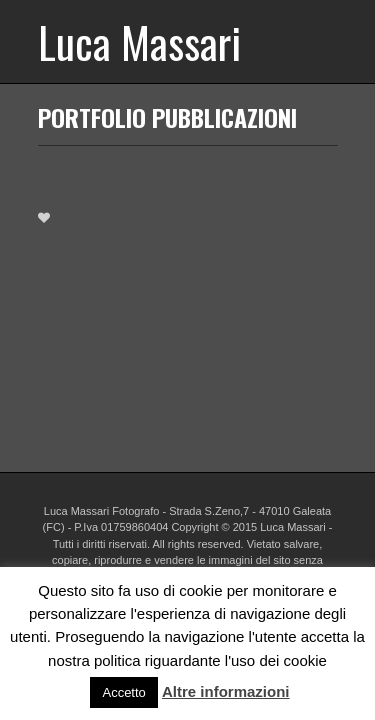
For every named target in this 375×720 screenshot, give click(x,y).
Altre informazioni (226, 691)
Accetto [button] (123, 692)
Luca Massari (139, 41)
